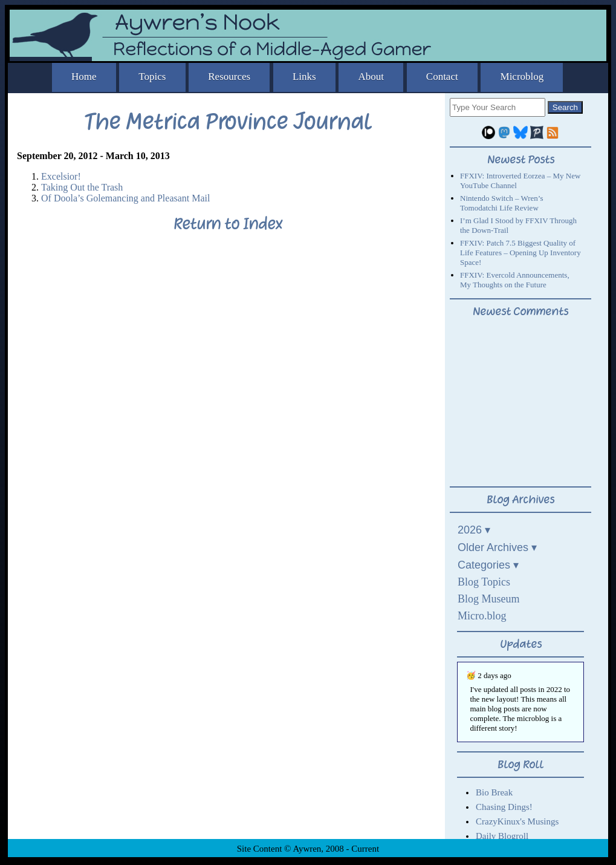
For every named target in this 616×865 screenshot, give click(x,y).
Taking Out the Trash (82, 187)
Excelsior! (61, 176)
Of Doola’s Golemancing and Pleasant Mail (126, 198)
